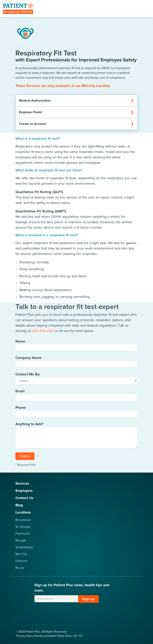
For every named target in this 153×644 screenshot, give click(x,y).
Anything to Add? (30, 425)
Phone (21, 409)
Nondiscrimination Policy (49, 636)
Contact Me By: (28, 376)
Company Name (28, 359)
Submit (25, 458)
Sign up (88, 599)
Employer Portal (76, 112)
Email (20, 392)
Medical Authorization (76, 100)
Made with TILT (74, 636)
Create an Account (76, 124)
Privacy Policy (25, 636)
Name (20, 343)
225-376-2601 (43, 332)
